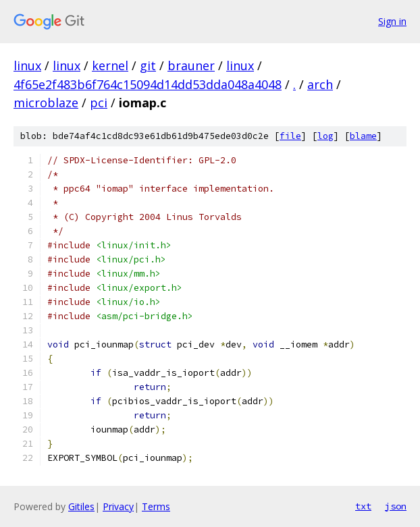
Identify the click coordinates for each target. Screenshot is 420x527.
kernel (110, 65)
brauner (191, 65)
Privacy (118, 506)
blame (363, 136)
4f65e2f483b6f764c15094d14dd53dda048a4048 (148, 84)
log (325, 136)
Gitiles (81, 506)
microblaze (46, 103)
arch (320, 84)
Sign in (392, 21)
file (290, 136)
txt (363, 506)
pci (99, 103)
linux (27, 65)
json (396, 506)
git (148, 65)
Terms (156, 506)
